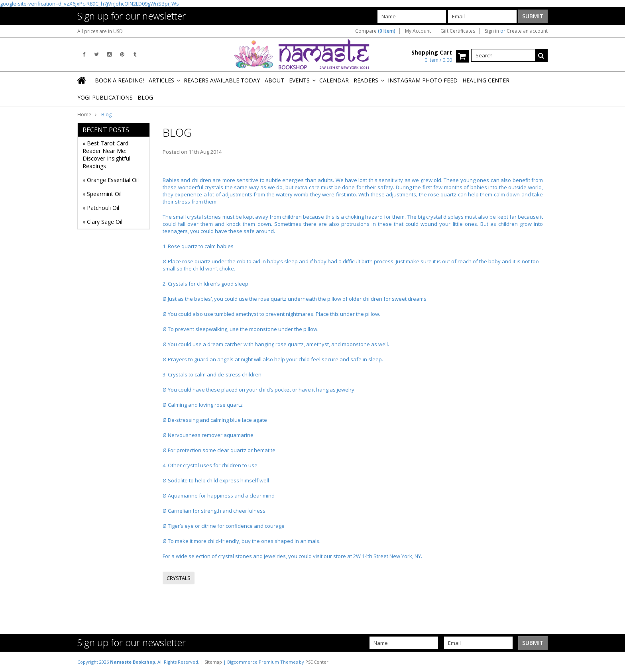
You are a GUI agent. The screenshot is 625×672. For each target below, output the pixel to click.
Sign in (492, 31)
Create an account (527, 31)
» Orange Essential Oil (111, 180)
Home (84, 115)
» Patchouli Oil (101, 208)
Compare (375, 31)
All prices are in (100, 31)
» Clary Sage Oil (102, 222)
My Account (418, 31)
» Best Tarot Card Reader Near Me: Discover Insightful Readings (106, 155)
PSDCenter (317, 662)
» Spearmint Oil (102, 194)
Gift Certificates (458, 31)
